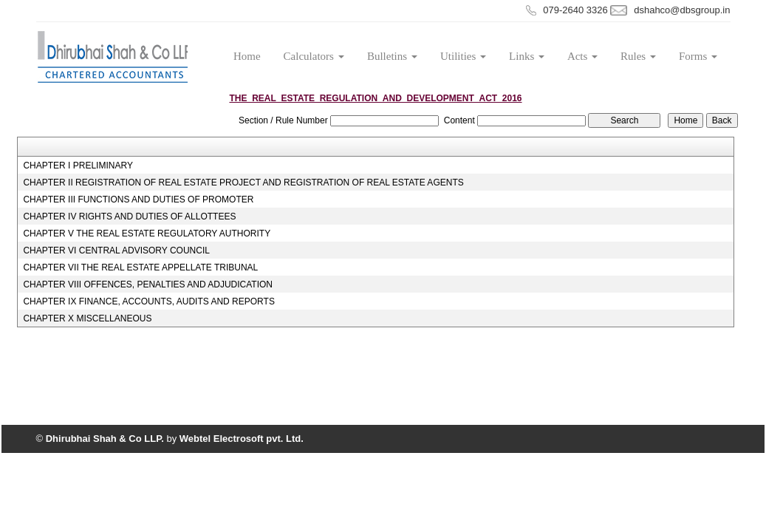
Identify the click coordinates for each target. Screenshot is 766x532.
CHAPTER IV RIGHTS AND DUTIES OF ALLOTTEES (129, 216)
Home (247, 56)
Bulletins (392, 56)
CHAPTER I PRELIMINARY (78, 166)
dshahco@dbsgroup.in (682, 10)
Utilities (463, 56)
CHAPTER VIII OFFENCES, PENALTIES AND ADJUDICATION (148, 284)
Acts (582, 56)
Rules (638, 56)
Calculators (314, 56)
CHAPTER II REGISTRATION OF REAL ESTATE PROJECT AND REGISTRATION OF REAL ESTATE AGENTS (243, 183)
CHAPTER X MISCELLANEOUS (87, 318)
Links (527, 56)
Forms (698, 56)
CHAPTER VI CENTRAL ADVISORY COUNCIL (116, 250)
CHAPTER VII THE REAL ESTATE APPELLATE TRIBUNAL (140, 267)
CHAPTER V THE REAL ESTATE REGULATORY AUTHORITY (147, 233)
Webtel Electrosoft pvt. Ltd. (242, 439)
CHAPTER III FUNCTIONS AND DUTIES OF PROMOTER (138, 199)
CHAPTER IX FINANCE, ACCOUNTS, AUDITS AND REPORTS (149, 301)
